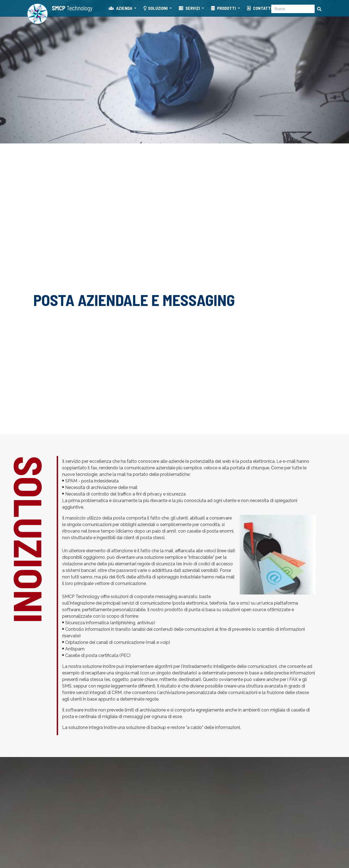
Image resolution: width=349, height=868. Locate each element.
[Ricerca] (293, 9)
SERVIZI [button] (190, 8)
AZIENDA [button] (121, 8)
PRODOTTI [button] (224, 8)
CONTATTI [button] (260, 8)
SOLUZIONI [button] (156, 8)
